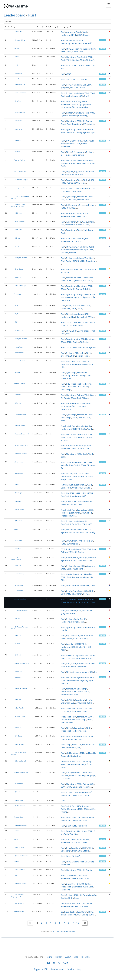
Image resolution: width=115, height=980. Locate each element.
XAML (77, 183)
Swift (93, 49)
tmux (73, 613)
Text (81, 52)
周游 (16, 322)
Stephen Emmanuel (22, 434)
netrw (83, 353)
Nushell (70, 269)
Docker (75, 49)
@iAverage (18, 493)
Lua (84, 85)
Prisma (64, 812)
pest (76, 695)
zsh (69, 504)
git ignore (72, 155)
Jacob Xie (18, 395)
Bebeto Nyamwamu (21, 79)
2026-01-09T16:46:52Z (64, 931)
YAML (85, 32)
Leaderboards (58, 969)
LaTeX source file (80, 477)
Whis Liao (18, 501)
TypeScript (78, 40)
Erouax (17, 57)
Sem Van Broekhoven (22, 663)
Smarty (85, 361)
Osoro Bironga (19, 574)
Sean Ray (18, 566)
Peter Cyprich (19, 744)
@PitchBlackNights (21, 445)
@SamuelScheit (20, 761)
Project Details (68, 720)
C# (68, 141)
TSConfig (84, 342)
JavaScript (66, 43)
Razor (84, 144)
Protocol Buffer (68, 107)
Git (86, 172)
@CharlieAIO (19, 903)
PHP (68, 361)
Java (69, 52)
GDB (73, 208)
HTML (74, 35)
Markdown (66, 35)
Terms (49, 957)
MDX (79, 163)
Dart (68, 664)
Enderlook (18, 140)
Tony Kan (18, 549)
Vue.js (81, 172)
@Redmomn (19, 403)
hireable (103, 40)
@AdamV (18, 655)
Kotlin (75, 52)
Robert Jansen (20, 221)
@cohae (17, 152)
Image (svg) (89, 331)
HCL (63, 367)
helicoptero (19, 591)
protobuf (87, 104)
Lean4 (69, 40)
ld (87, 753)
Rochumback (19, 353)
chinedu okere (20, 383)
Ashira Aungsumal (21, 772)
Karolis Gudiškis (20, 361)
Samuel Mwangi (20, 286)
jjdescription (78, 314)
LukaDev (18, 700)
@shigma (18, 277)
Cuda (79, 241)
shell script (73, 96)
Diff (90, 43)
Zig (85, 429)
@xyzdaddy (18, 540)
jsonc (84, 672)
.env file (82, 418)
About (68, 957)
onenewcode (19, 911)
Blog (76, 957)
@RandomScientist (21, 856)
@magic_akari (20, 426)
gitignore (65, 88)
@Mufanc (18, 101)
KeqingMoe (18, 32)
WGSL (91, 672)
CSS (79, 387)
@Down (17, 644)
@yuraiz (17, 619)
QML (81, 269)
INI (62, 272)
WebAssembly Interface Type (74, 250)
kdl (72, 88)
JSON (80, 35)
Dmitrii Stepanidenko (16, 558)
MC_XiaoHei (19, 473)
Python (70, 93)
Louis (16, 875)
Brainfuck (65, 703)
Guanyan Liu (19, 73)
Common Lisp (72, 655)
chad (16, 529)
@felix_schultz (20, 806)
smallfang (18, 129)
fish (68, 334)
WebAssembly (86, 577)
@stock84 (18, 677)
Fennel (73, 611)
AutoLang (71, 32)
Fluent (86, 35)
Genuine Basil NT (21, 825)
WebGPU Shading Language (80, 680)
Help (79, 969)
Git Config (91, 60)
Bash (63, 60)
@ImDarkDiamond (21, 688)
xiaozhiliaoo (19, 462)
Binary (73, 141)
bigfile (85, 238)
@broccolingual (20, 112)
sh (67, 213)
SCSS (75, 174)
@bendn (18, 728)
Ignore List (77, 887)
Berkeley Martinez (21, 610)
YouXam (17, 372)
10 (78, 923)
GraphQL (73, 560)
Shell (63, 334)
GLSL (69, 65)
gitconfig (65, 356)
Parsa (17, 831)
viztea (17, 48)
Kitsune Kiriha (20, 40)
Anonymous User (21, 188)
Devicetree (76, 756)
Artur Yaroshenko (21, 171)
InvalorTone (19, 347)
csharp (81, 155)
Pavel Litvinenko (20, 93)
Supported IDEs (41, 969)
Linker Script (78, 862)
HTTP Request (67, 513)
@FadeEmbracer (20, 792)
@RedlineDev (19, 848)
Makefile (76, 101)
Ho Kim (17, 246)
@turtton (18, 305)
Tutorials (85, 957)
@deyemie (18, 521)
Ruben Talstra (19, 708)
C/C (91, 792)
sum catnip (19, 800)
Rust (32, 15)
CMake (81, 65)
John (16, 839)
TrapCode (18, 294)
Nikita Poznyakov (20, 414)
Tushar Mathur (20, 160)
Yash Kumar (19, 230)
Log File (70, 172)
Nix (62, 68)
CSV (79, 79)
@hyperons (19, 585)
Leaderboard (15, 15)
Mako (77, 622)
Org (76, 172)
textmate (65, 300)
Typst (63, 124)
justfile (84, 101)
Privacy (59, 957)
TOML (79, 32)
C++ (85, 43)
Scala (93, 655)
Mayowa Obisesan (21, 716)
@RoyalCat (18, 672)
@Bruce (17, 238)
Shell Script (77, 104)
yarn (89, 85)
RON (87, 314)
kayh (16, 314)
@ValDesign (19, 736)
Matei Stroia (19, 269)
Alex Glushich (19, 510)
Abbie (17, 861)
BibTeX (76, 261)
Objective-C (79, 532)
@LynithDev (19, 330)
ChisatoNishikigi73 (21, 180)
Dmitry (17, 65)
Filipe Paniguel (20, 84)
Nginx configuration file (85, 297)
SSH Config (85, 488)
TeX (74, 306)
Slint (63, 667)
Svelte (69, 558)
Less (80, 43)
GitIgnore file (82, 107)
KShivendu (18, 213)
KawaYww (18, 121)
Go (68, 325)
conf (63, 191)
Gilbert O (18, 635)
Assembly (73, 116)
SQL (68, 79)
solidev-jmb (19, 784)
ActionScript (67, 695)
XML (78, 144)
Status (71, 969)
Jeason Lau (19, 817)
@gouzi (17, 484)
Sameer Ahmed (20, 870)
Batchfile (87, 289)
